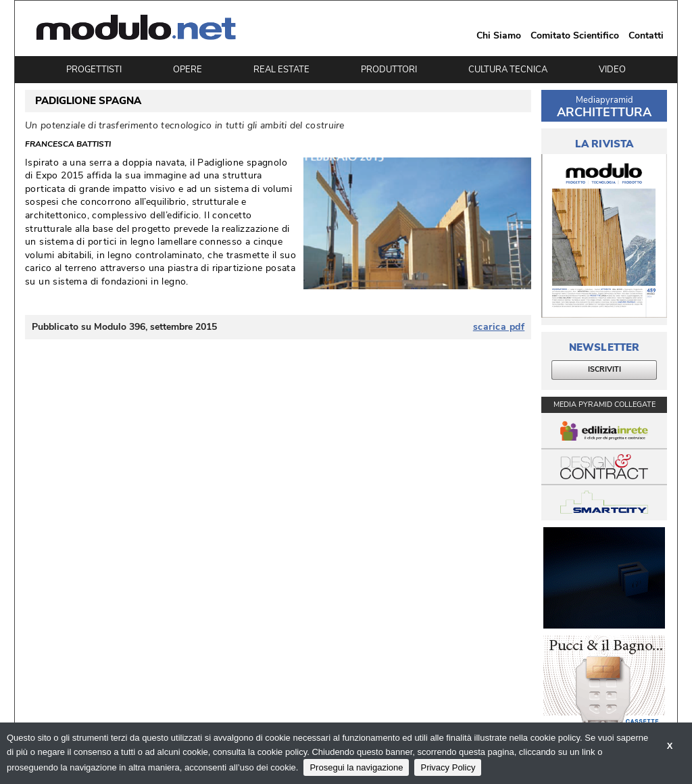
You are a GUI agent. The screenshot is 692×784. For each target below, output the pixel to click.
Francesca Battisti (68, 144)
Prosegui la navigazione (356, 767)
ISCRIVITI (604, 369)
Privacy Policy (448, 767)
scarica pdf (499, 327)
